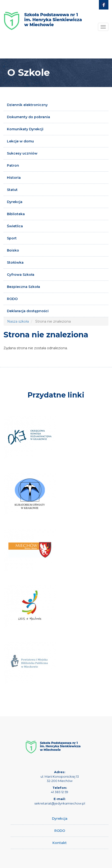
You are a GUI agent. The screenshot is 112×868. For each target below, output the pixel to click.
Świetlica (15, 226)
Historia (14, 178)
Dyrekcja (15, 202)
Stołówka (15, 262)
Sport (12, 238)
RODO (12, 299)
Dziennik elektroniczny (27, 105)
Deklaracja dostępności (28, 311)
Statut (12, 190)
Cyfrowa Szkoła (21, 275)
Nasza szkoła (18, 321)
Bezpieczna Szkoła (23, 287)
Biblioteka (16, 214)
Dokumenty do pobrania (28, 117)
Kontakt (60, 843)
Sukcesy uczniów (22, 153)
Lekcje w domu (20, 141)
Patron (13, 165)
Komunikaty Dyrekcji (25, 129)
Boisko (13, 250)
